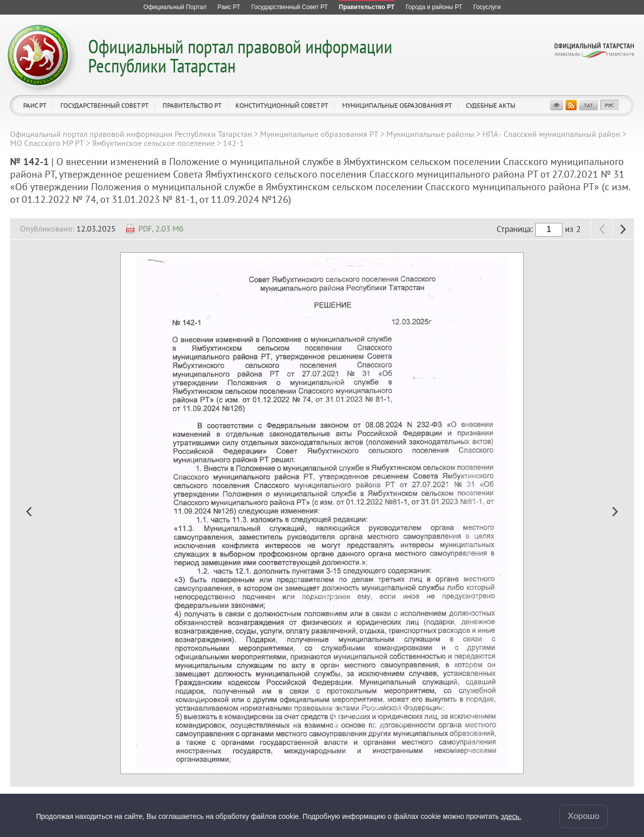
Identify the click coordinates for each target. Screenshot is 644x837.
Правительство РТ (192, 105)
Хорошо (584, 816)
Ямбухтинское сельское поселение (153, 143)
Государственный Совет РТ (104, 105)
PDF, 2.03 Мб (161, 229)
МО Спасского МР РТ (47, 143)
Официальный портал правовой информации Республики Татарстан (240, 56)
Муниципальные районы (430, 134)
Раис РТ (35, 105)
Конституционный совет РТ (282, 105)
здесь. (511, 816)
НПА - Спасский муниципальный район (551, 134)
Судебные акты (491, 105)
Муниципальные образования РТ (397, 105)
